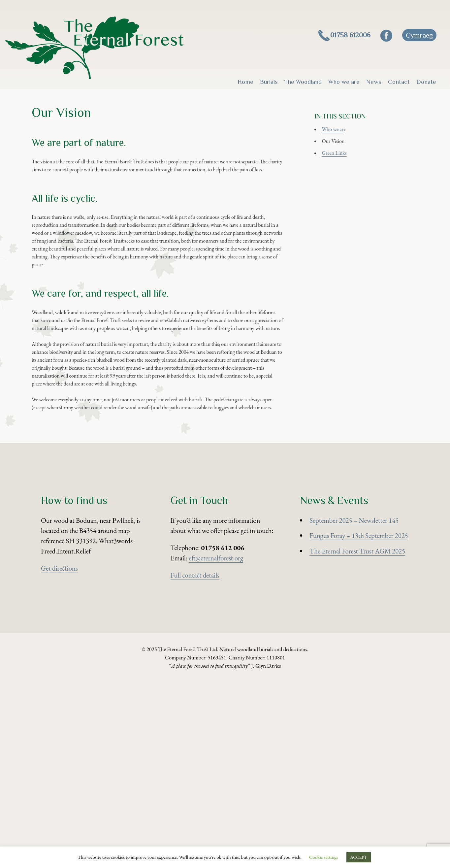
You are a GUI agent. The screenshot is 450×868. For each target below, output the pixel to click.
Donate (426, 82)
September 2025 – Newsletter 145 (354, 706)
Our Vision (339, 157)
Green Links (340, 172)
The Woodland (303, 82)
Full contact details (195, 761)
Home (245, 82)
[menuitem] (419, 35)
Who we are (344, 82)
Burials (269, 82)
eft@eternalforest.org (216, 744)
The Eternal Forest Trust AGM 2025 (357, 737)
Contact (399, 82)
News (374, 82)
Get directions (59, 754)
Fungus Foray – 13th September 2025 (359, 722)
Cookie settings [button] (324, 857)
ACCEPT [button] (359, 857)
